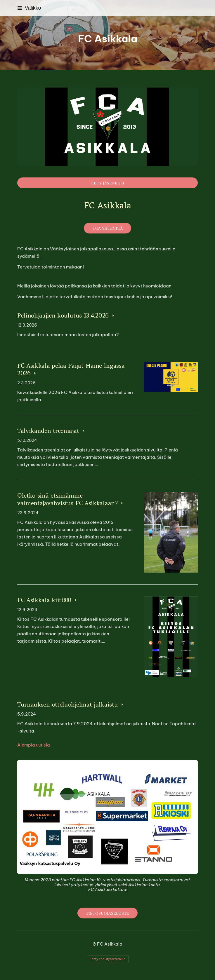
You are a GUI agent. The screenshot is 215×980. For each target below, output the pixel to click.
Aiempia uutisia (34, 745)
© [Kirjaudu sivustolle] (95, 944)
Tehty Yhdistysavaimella (108, 959)
